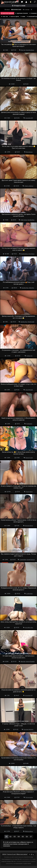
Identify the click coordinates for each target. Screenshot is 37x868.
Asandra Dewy (30, 50)
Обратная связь (22, 854)
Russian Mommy (28, 729)
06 (27, 837)
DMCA (4, 854)
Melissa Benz (29, 831)
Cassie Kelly (23, 560)
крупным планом (21, 13)
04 (19, 837)
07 (31, 837)
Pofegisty (29, 424)
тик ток (4, 16)
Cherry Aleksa (29, 186)
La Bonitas (29, 594)
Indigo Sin (30, 356)
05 (23, 837)
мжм (23, 16)
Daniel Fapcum (31, 560)
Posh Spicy (29, 492)
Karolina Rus (31, 220)
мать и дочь (14, 16)
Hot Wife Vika (29, 628)
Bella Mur (32, 288)
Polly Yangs (24, 220)
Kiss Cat (23, 50)
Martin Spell (31, 322)
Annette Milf (29, 118)
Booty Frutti (29, 458)
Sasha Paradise (30, 661)
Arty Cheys (31, 254)
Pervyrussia (29, 797)
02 (10, 837)
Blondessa (29, 152)
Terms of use (11, 854)
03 (15, 837)
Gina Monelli (29, 390)
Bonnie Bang (29, 526)
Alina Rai (23, 661)
